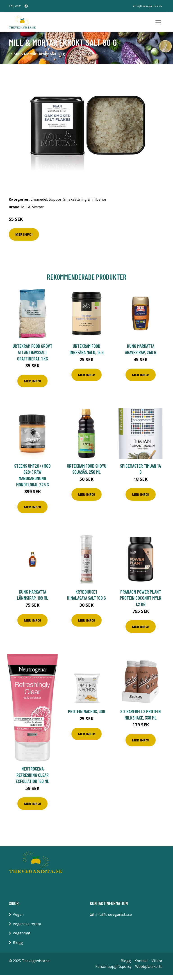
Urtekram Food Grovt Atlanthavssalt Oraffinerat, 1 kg (32, 357)
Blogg (18, 948)
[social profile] (26, 6)
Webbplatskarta (149, 972)
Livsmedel (39, 204)
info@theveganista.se (147, 6)
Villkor (157, 966)
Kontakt (141, 966)
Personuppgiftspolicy (113, 972)
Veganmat (22, 938)
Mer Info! (24, 239)
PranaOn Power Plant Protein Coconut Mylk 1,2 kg (141, 603)
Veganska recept (27, 929)
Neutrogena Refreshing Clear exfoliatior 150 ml (32, 780)
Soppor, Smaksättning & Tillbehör (78, 204)
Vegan (18, 920)
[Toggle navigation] (158, 25)
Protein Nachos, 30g (87, 716)
